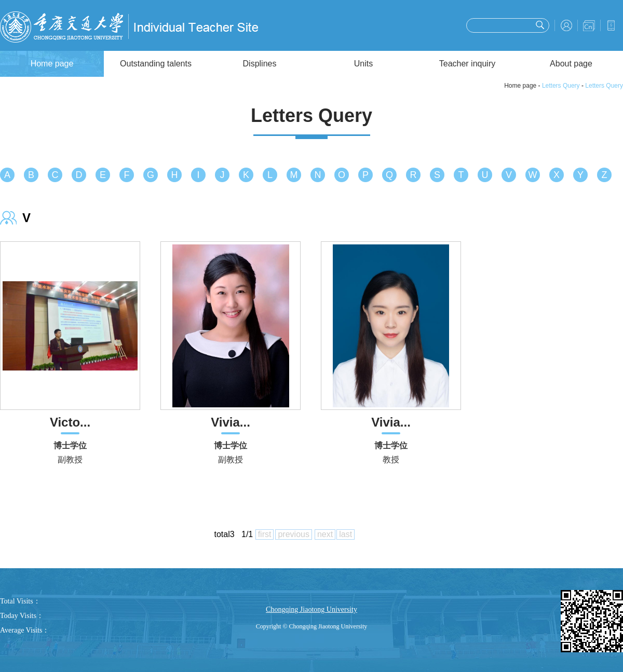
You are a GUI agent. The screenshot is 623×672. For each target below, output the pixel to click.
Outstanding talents (156, 64)
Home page (52, 64)
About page (571, 64)
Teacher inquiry (468, 64)
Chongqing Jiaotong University (311, 609)
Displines (260, 64)
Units (363, 64)
